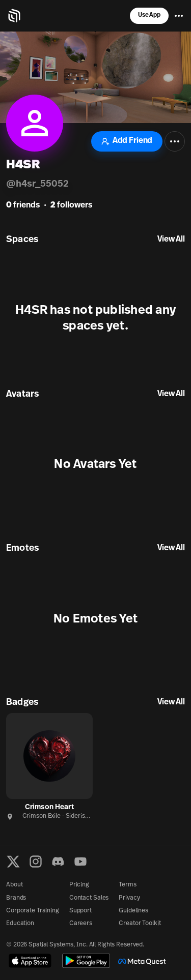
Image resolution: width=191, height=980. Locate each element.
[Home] (14, 16)
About (14, 885)
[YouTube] (80, 862)
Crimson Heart (49, 807)
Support (80, 911)
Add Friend (127, 141)
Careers (81, 924)
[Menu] (179, 16)
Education (20, 924)
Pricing (79, 885)
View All (171, 240)
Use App (149, 15)
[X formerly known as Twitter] (13, 862)
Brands (16, 898)
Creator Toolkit (140, 924)
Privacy (129, 898)
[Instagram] (36, 862)
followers (71, 205)
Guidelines (133, 911)
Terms (127, 885)
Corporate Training (33, 911)
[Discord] (58, 862)
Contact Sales (89, 898)
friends (23, 205)
